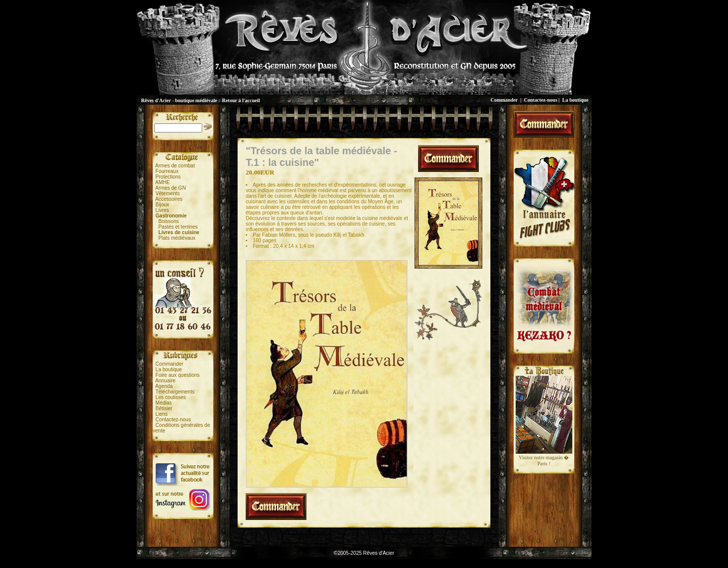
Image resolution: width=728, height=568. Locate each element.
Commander (504, 100)
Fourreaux (167, 171)
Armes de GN (171, 188)
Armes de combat (175, 166)
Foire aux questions (178, 375)
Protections (168, 177)
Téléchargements (175, 392)
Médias (164, 403)
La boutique (575, 100)
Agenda (164, 386)
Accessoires (169, 199)
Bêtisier (164, 408)
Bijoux (163, 205)
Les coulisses (171, 397)
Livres (163, 210)
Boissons (169, 221)
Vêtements (168, 193)
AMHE (163, 182)
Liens (162, 414)
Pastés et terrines (178, 227)
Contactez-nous (540, 100)
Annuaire (165, 381)
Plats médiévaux (177, 238)
